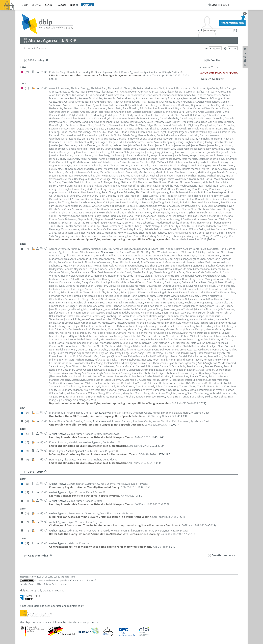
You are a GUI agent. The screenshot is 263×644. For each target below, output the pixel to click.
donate (87, 5)
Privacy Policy (51, 584)
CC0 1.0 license (86, 580)
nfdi (73, 5)
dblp (25, 5)
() (157, 75)
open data (64, 580)
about (62, 5)
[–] (205, 60)
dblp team (70, 577)
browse (36, 5)
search (50, 5)
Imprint (64, 584)
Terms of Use (36, 584)
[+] (209, 555)
